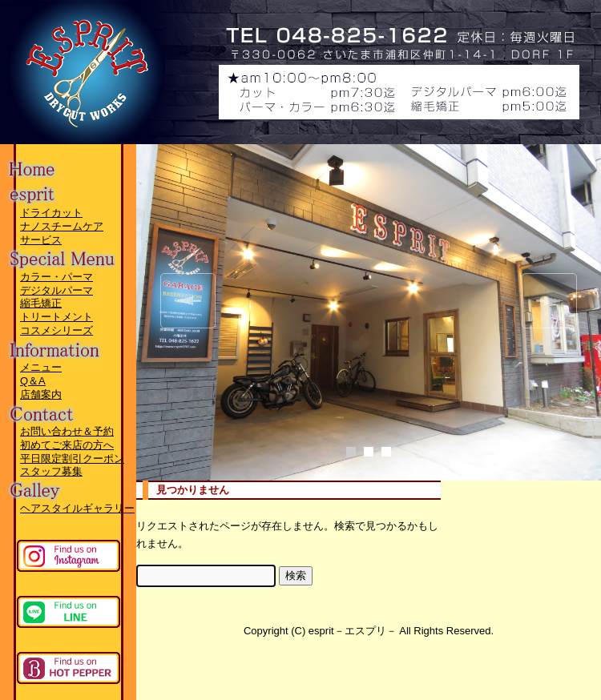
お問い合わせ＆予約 (67, 431)
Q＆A (33, 381)
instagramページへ (69, 556)
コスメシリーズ (56, 330)
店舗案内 (41, 394)
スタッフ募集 (51, 471)
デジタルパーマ (56, 290)
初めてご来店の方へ (67, 445)
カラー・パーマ (56, 277)
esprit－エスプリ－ (152, 36)
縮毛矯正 (41, 303)
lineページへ (69, 612)
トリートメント (56, 317)
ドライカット (51, 213)
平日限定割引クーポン (72, 459)
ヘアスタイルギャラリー (77, 508)
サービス (41, 240)
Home (60, 164)
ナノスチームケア (62, 226)
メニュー (41, 367)
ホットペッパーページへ (69, 668)
